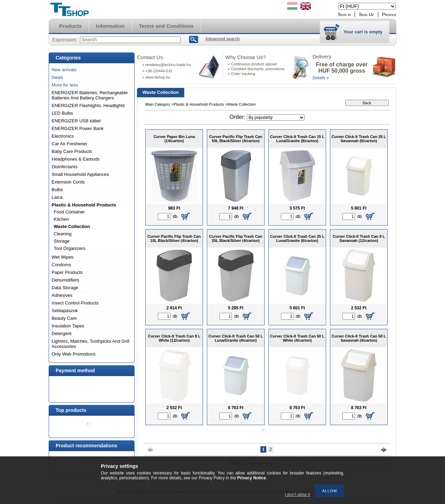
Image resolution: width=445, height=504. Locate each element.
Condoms (62, 265)
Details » (321, 78)
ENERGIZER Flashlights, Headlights (88, 105)
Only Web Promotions (74, 354)
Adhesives (62, 295)
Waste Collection (72, 226)
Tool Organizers (70, 248)
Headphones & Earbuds (76, 159)
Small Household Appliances (80, 174)
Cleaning (63, 234)
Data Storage (65, 288)
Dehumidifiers (66, 280)
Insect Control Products (75, 303)
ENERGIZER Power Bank (78, 128)
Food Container (70, 212)
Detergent (62, 334)
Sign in (344, 14)
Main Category (158, 104)
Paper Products (67, 272)
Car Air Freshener (70, 144)
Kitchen (61, 219)
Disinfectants (65, 167)
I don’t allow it (297, 495)
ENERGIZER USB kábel (76, 121)
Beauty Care (64, 318)
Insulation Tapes (68, 326)
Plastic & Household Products (84, 205)
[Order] (276, 117)
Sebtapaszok (65, 311)
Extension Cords (68, 182)
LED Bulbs (62, 113)
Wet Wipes (63, 257)
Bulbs (58, 190)
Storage (62, 241)
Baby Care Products (72, 151)
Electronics (63, 136)
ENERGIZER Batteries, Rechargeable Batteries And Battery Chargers (90, 95)
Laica (57, 197)
